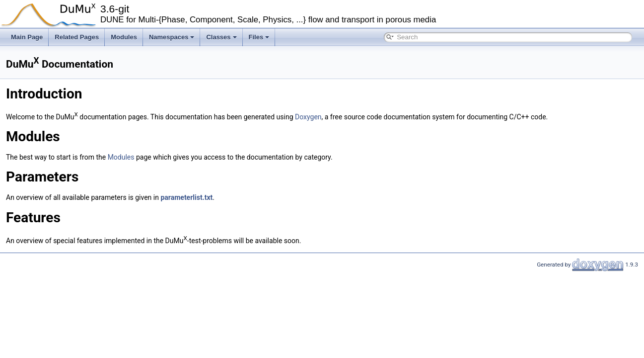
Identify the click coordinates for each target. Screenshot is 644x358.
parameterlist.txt (186, 197)
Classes (221, 37)
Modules (124, 37)
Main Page (27, 37)
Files (259, 37)
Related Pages (77, 37)
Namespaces (172, 37)
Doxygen (308, 116)
